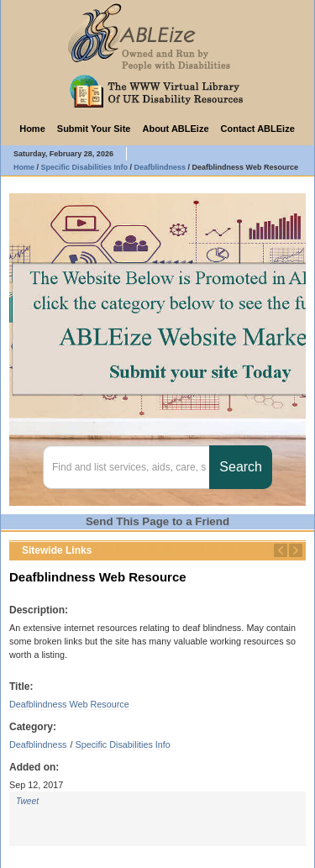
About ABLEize (175, 129)
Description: (39, 610)
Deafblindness (38, 744)
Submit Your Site (94, 129)
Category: (33, 727)
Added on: (34, 767)
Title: (21, 687)
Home (32, 129)
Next (296, 550)
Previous (281, 550)
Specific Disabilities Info (122, 744)
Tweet (27, 801)
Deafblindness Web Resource (69, 704)
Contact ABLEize (258, 129)
